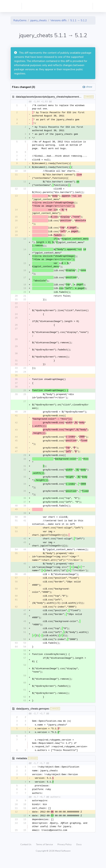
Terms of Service (45, 855)
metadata (22, 767)
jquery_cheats (38, 20)
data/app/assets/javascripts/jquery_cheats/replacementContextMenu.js (56, 97)
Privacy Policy (65, 855)
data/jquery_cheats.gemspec (33, 717)
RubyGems (20, 20)
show (89, 87)
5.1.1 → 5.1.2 (79, 20)
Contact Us (26, 855)
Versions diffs (59, 20)
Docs (79, 855)
